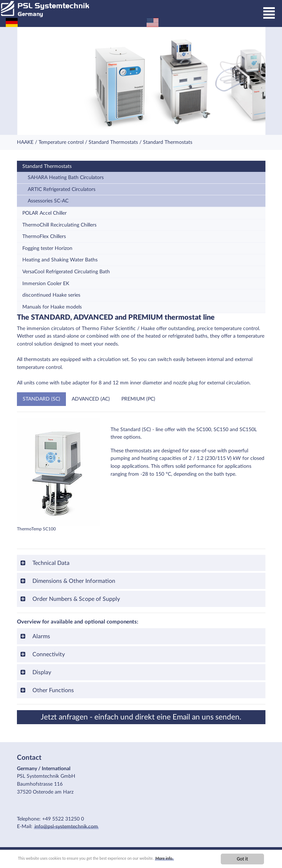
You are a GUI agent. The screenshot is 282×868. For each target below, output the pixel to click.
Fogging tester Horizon (47, 248)
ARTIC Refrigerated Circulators (62, 189)
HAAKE (25, 142)
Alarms (41, 636)
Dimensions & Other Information (73, 581)
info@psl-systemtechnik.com (66, 826)
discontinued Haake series (51, 295)
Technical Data (50, 563)
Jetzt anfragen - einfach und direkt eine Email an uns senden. (141, 717)
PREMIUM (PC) (138, 399)
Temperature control (61, 142)
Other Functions (52, 690)
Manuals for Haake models (52, 307)
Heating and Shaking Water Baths (60, 260)
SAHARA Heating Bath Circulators (66, 177)
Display (41, 672)
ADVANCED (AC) (91, 399)
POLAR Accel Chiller (44, 213)
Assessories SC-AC (48, 201)
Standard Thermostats (113, 142)
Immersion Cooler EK (46, 284)
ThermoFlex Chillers (44, 236)
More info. (189, 859)
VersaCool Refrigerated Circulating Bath (66, 272)
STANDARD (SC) (41, 399)
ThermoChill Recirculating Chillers (59, 225)
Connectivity (48, 654)
